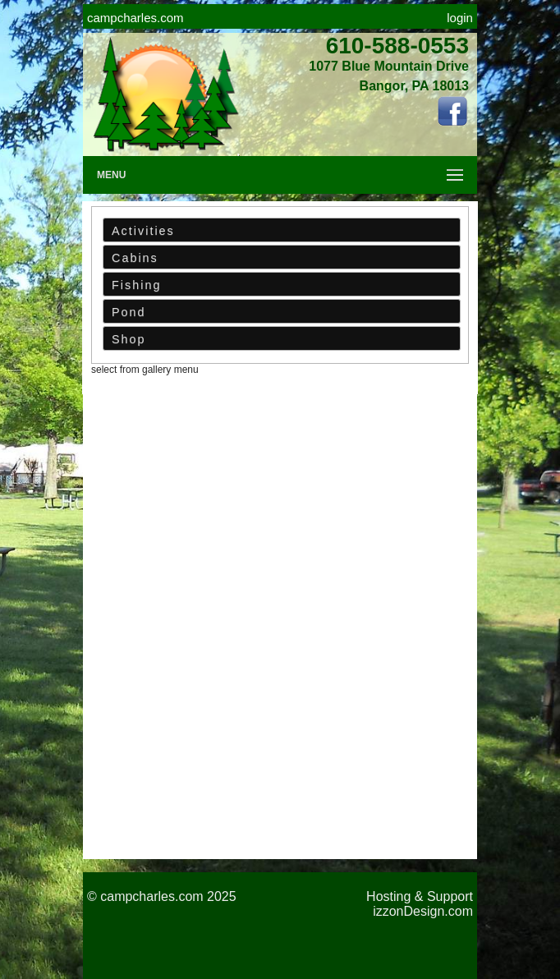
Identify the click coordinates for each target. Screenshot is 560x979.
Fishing (136, 285)
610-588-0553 (397, 46)
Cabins (135, 258)
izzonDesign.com (423, 911)
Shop (129, 339)
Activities (143, 231)
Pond (129, 312)
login (460, 18)
